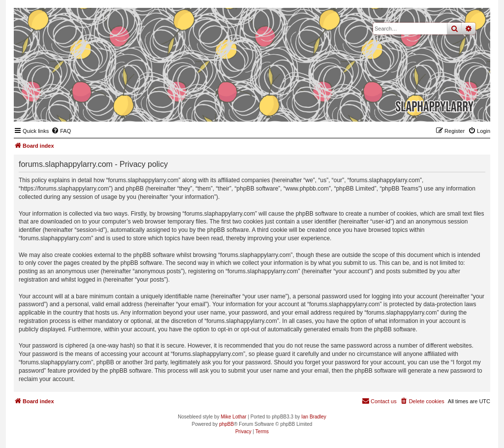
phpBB (226, 424)
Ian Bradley (314, 417)
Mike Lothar (233, 417)
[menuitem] (61, 131)
